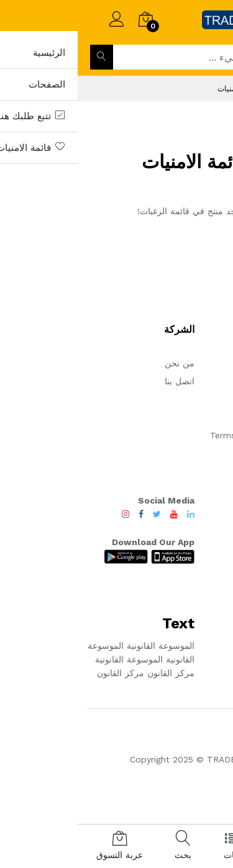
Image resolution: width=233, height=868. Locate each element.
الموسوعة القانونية (81, 646)
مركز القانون (93, 673)
